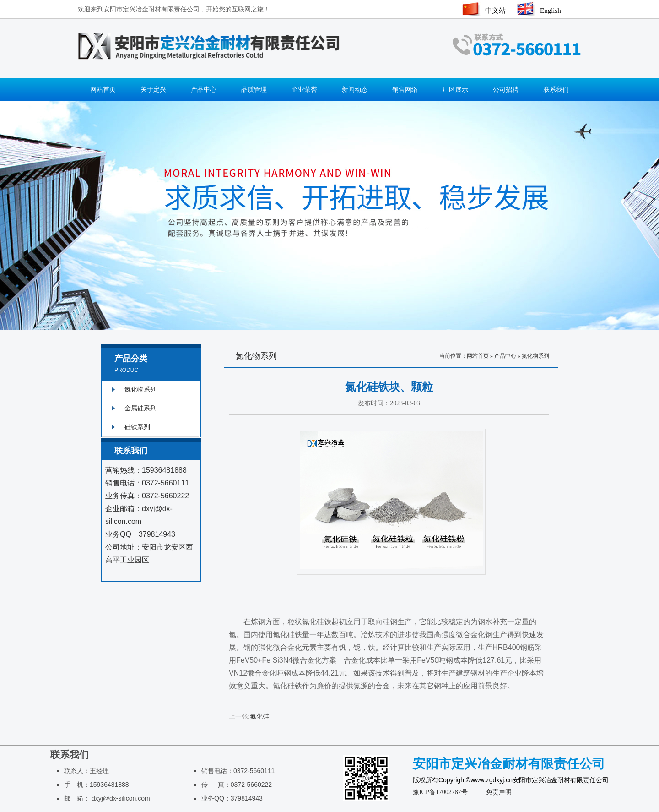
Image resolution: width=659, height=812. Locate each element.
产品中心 (204, 90)
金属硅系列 (140, 408)
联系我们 (556, 90)
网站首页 (103, 90)
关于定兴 (153, 90)
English (551, 11)
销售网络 (405, 90)
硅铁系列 (137, 427)
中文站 (495, 11)
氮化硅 (259, 717)
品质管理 (254, 90)
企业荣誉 (304, 90)
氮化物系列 (535, 356)
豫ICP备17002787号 (440, 792)
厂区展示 (455, 90)
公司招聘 (506, 90)
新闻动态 (355, 90)
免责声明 (499, 792)
